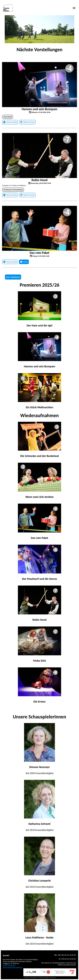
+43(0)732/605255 (9, 965)
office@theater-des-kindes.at (13, 967)
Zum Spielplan (13, 277)
